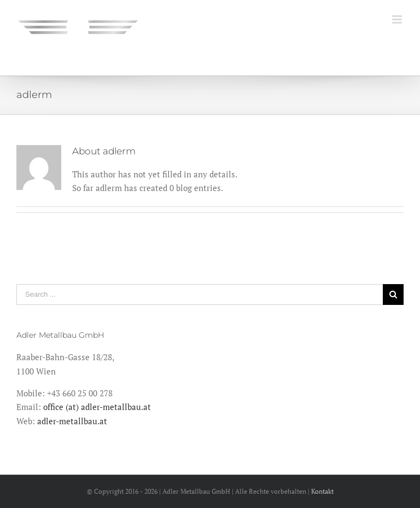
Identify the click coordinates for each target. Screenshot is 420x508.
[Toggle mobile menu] (398, 19)
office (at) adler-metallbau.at (97, 407)
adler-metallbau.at (72, 421)
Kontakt (322, 491)
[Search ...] (200, 295)
